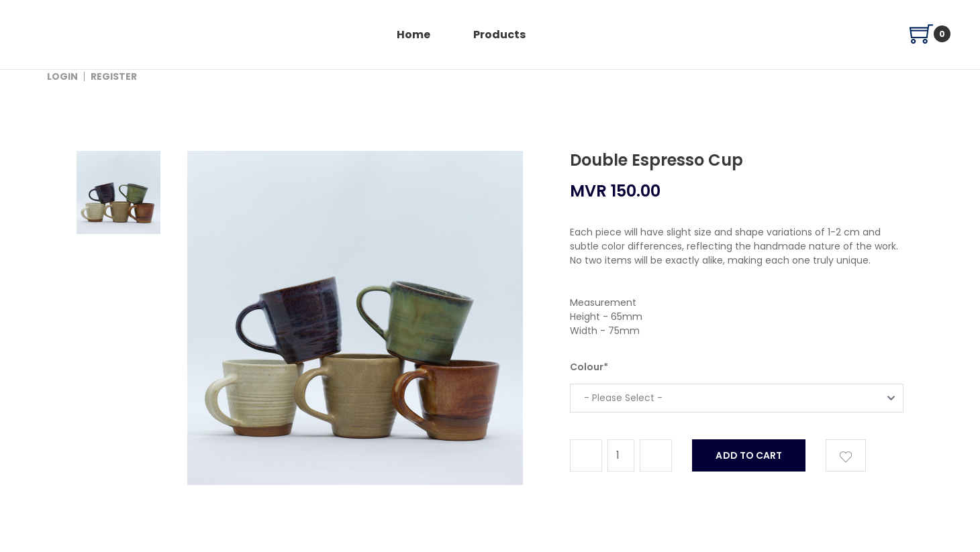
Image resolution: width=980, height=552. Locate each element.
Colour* (589, 367)
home (413, 35)
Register (114, 76)
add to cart (749, 455)
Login (62, 76)
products (499, 35)
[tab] (118, 317)
